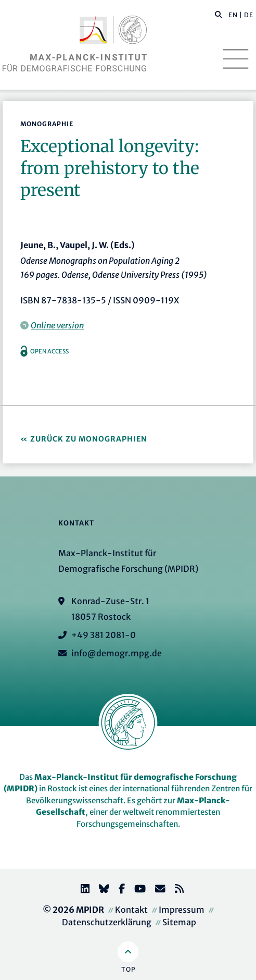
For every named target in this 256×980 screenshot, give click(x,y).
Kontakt (131, 910)
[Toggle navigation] (236, 59)
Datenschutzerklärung (107, 922)
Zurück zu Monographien (89, 439)
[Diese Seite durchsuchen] (213, 15)
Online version (57, 325)
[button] (219, 14)
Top (128, 969)
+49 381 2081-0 (104, 635)
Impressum (182, 910)
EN (233, 15)
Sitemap (179, 922)
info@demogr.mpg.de (117, 653)
